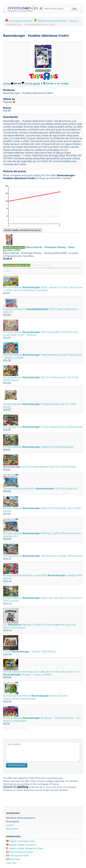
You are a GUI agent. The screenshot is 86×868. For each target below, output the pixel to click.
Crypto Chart (11, 863)
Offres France (13, 859)
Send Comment (17, 765)
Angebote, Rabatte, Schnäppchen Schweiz (25, 848)
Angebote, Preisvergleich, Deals (20, 841)
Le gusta (10, 825)
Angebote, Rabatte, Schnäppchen (21, 845)
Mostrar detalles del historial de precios (23, 230)
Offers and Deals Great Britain (20, 852)
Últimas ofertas (12, 829)
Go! (74, 9)
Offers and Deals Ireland (17, 856)
